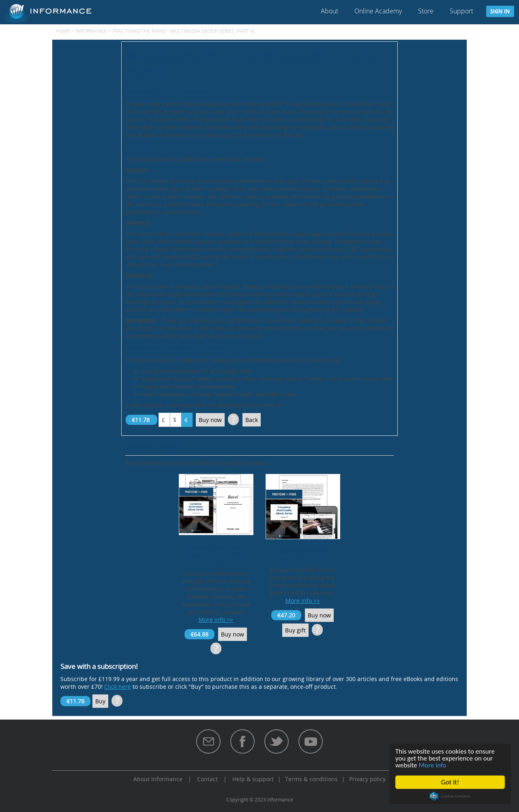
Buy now (210, 420)
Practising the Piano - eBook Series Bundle (303, 555)
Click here (118, 687)
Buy (100, 701)
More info (433, 765)
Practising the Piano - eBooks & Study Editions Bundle (216, 555)
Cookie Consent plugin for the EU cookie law (450, 796)
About (329, 11)
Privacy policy (367, 779)
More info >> (216, 620)
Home (63, 31)
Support (461, 11)
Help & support (253, 779)
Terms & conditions (311, 779)
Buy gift (295, 630)
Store (426, 11)
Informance (91, 31)
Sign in (500, 11)
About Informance (158, 779)
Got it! (450, 782)
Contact (207, 779)
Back (252, 420)
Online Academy (378, 11)
